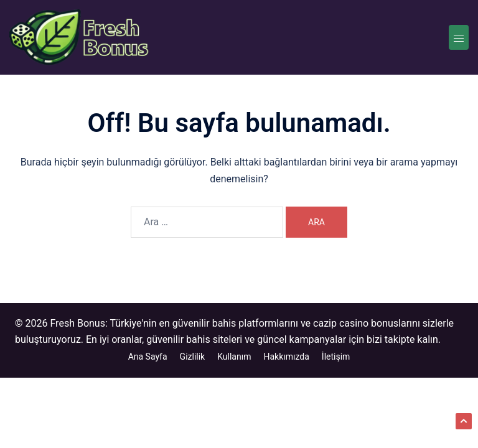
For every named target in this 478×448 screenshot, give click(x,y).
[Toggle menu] (459, 37)
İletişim (336, 357)
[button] (464, 421)
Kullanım (234, 357)
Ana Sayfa (148, 357)
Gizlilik (193, 357)
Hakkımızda (286, 357)
